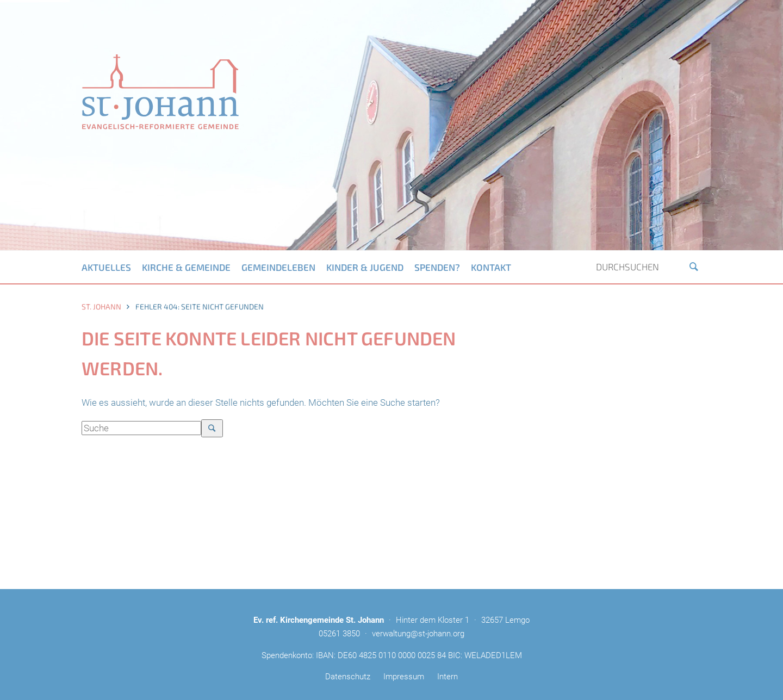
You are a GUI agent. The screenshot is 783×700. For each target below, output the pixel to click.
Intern (448, 677)
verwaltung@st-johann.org (418, 634)
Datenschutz (348, 677)
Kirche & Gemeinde (186, 267)
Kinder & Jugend (365, 267)
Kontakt (491, 267)
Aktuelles (106, 267)
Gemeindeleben (278, 267)
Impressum (404, 677)
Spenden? (437, 267)
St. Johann (101, 306)
